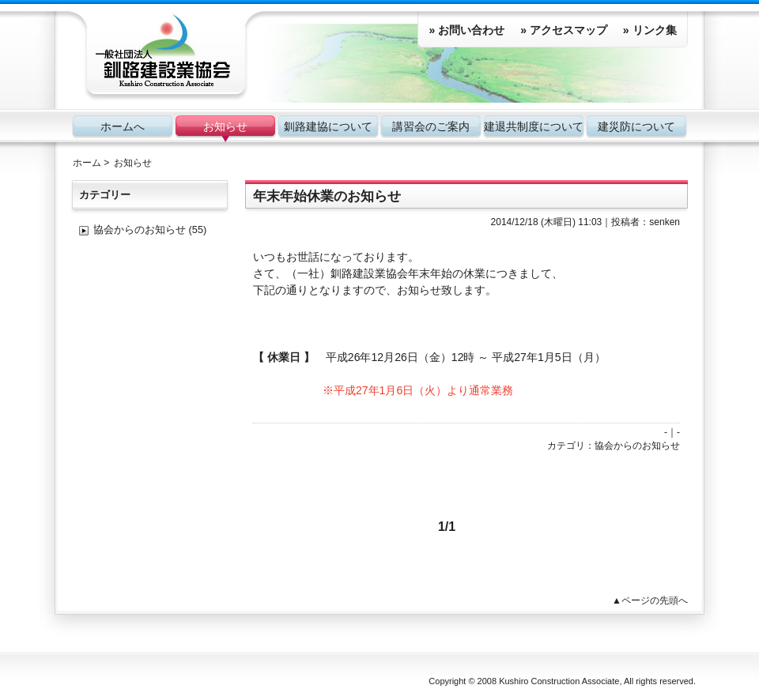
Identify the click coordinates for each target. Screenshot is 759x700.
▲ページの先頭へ (650, 600)
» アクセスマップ (564, 30)
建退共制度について (534, 126)
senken (665, 222)
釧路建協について (328, 126)
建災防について (636, 126)
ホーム (87, 163)
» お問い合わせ (466, 30)
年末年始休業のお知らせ (327, 196)
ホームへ (123, 126)
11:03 (590, 222)
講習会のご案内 (431, 126)
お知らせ (225, 126)
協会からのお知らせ (637, 446)
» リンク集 (650, 30)
